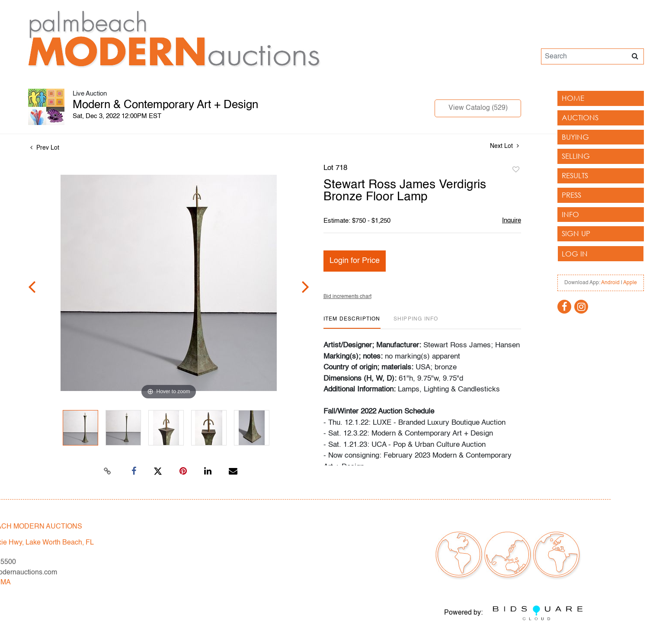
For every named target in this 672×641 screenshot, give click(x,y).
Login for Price (355, 261)
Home (573, 98)
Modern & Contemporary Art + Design (165, 105)
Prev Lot (45, 148)
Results (575, 175)
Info (570, 214)
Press (571, 195)
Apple (630, 283)
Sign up (576, 233)
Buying (575, 137)
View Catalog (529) (478, 108)
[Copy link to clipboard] (108, 471)
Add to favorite (516, 170)
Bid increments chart (347, 297)
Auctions (580, 117)
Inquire (512, 220)
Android (610, 283)
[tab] (352, 322)
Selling (576, 156)
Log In (575, 254)
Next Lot (504, 146)
